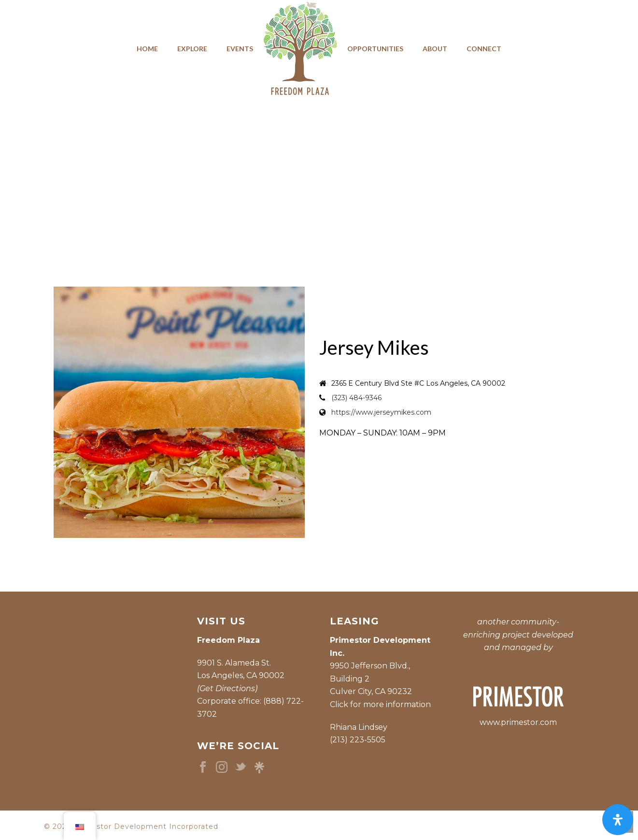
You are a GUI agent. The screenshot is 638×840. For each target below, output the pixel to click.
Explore (192, 49)
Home (147, 49)
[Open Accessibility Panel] (618, 820)
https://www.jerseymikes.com (381, 412)
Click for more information (380, 704)
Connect (484, 49)
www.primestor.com (518, 722)
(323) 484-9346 (356, 398)
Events (240, 49)
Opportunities (375, 49)
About (435, 49)
